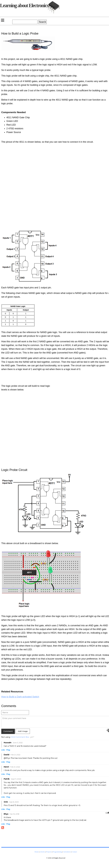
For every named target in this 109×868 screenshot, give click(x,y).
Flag (8, 750)
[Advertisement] (76, 187)
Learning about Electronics (24, 5)
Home (37, 852)
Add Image (23, 731)
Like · (4, 750)
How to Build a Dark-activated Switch (20, 697)
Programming (57, 852)
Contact (74, 852)
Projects (49, 852)
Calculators (67, 852)
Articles (42, 852)
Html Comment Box (20, 737)
